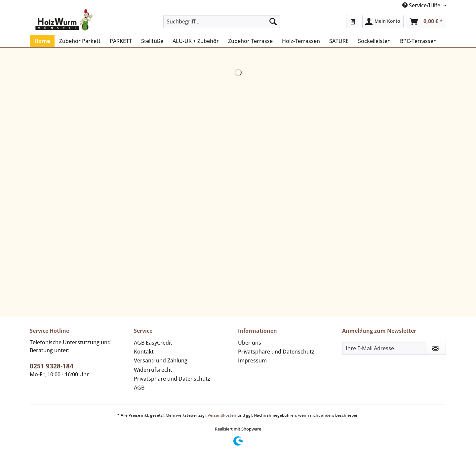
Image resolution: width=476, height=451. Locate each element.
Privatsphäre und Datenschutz (172, 379)
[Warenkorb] (426, 21)
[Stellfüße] (152, 41)
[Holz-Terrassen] (301, 41)
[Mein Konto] (383, 21)
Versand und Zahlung (161, 360)
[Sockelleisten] (374, 41)
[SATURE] (339, 41)
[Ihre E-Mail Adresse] (384, 348)
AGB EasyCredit (153, 343)
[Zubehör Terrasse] (250, 41)
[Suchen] (273, 21)
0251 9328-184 (52, 366)
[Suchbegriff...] (222, 21)
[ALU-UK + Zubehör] (196, 41)
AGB (139, 388)
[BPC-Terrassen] (418, 41)
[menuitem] (222, 25)
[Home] (42, 41)
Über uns (250, 343)
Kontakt (144, 352)
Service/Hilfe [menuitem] (422, 5)
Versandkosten (222, 415)
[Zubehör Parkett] (80, 41)
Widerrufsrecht (153, 370)
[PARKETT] (121, 41)
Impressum (252, 360)
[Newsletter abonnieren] (436, 348)
